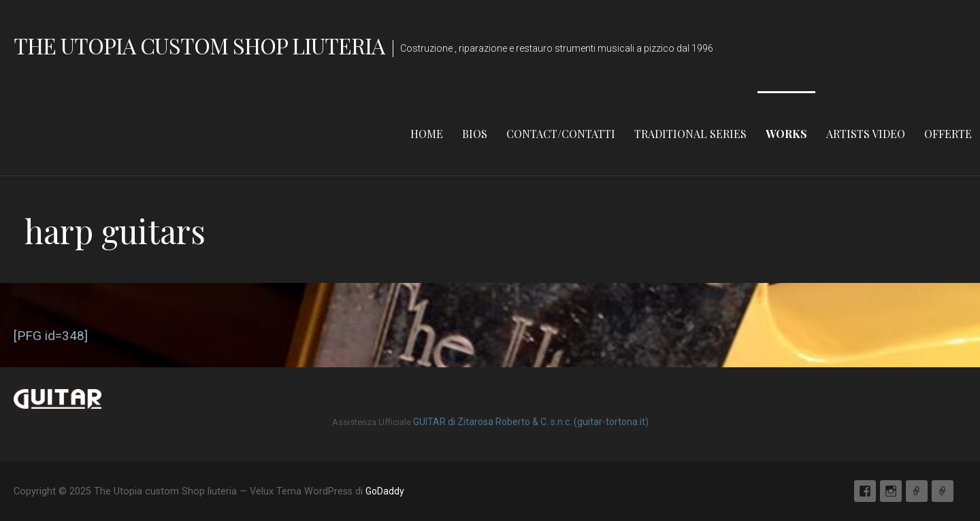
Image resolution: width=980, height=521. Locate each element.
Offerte (948, 134)
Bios (475, 134)
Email (917, 491)
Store (943, 491)
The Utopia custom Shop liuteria (199, 45)
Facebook (865, 491)
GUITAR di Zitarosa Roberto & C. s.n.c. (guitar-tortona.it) (531, 422)
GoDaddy (385, 491)
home (427, 134)
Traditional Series (690, 134)
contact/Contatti (561, 134)
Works (786, 134)
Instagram (891, 491)
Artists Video (866, 134)
